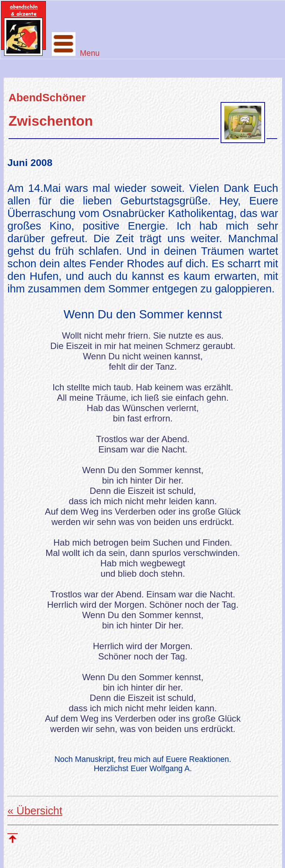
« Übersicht (35, 811)
